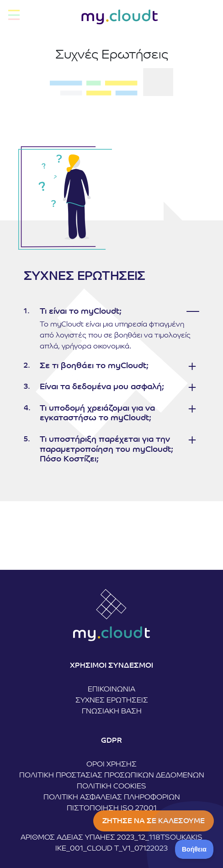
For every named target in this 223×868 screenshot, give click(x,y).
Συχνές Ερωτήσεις (112, 701)
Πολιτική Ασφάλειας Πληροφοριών (112, 798)
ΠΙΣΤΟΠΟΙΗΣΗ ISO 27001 (112, 809)
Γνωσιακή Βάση (112, 712)
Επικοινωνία (111, 690)
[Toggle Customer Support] (194, 849)
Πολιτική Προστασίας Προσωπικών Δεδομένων (112, 776)
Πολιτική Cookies (111, 787)
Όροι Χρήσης (111, 765)
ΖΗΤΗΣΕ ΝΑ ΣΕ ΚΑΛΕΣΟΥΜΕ (154, 821)
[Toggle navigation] (14, 15)
